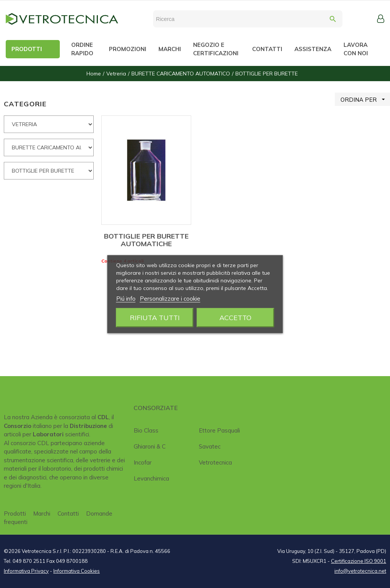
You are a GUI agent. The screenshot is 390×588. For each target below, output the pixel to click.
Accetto (235, 317)
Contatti (68, 513)
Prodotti (15, 513)
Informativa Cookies (77, 571)
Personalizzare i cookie (170, 298)
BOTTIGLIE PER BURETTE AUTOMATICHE (146, 240)
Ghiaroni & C (150, 446)
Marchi (42, 513)
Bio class (146, 430)
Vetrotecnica (215, 462)
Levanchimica (151, 478)
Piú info (126, 298)
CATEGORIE (25, 104)
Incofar (143, 462)
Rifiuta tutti (155, 317)
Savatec (210, 446)
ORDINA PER (365, 99)
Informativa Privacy (26, 571)
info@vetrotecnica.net (360, 571)
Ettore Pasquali (219, 430)
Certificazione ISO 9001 (359, 561)
